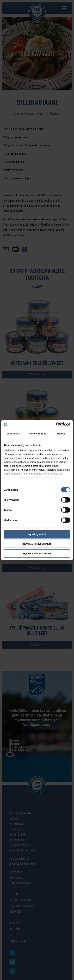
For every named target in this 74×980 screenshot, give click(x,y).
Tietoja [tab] (61, 433)
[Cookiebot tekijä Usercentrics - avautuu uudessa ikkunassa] (56, 425)
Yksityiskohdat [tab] (37, 433)
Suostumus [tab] (13, 433)
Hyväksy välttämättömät (37, 553)
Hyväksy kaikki (37, 534)
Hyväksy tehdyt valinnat (37, 544)
